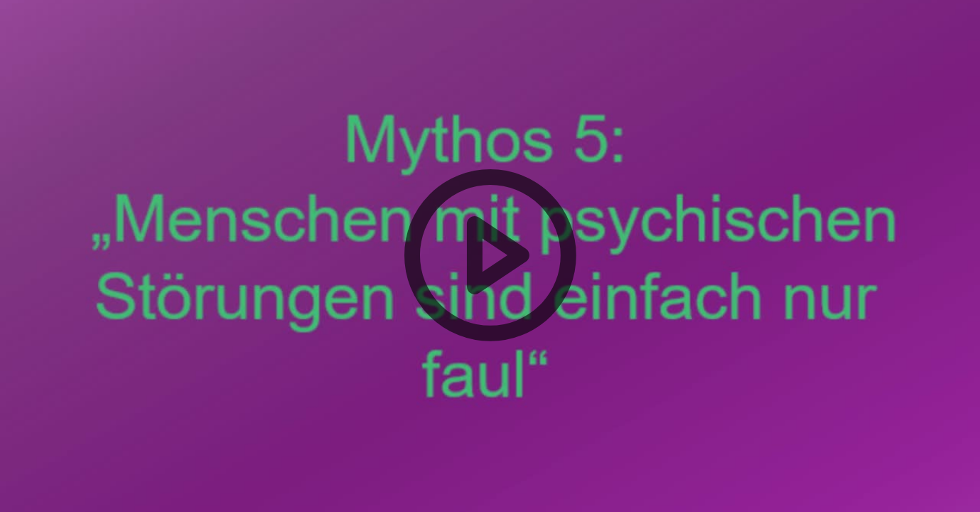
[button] (490, 256)
